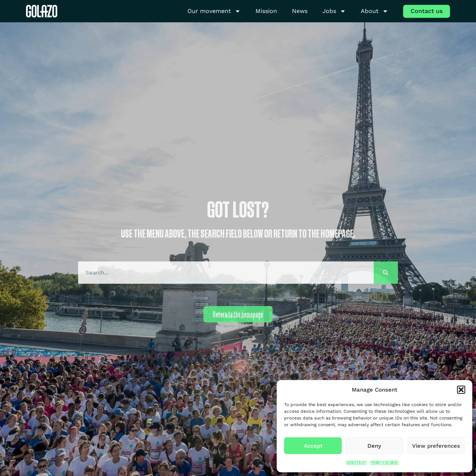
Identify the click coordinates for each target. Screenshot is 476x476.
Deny (374, 446)
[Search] (386, 273)
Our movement (214, 11)
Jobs (334, 11)
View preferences (436, 446)
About (374, 11)
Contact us (427, 11)
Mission (266, 11)
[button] (461, 390)
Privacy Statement (385, 462)
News (300, 11)
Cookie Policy (356, 462)
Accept (313, 446)
